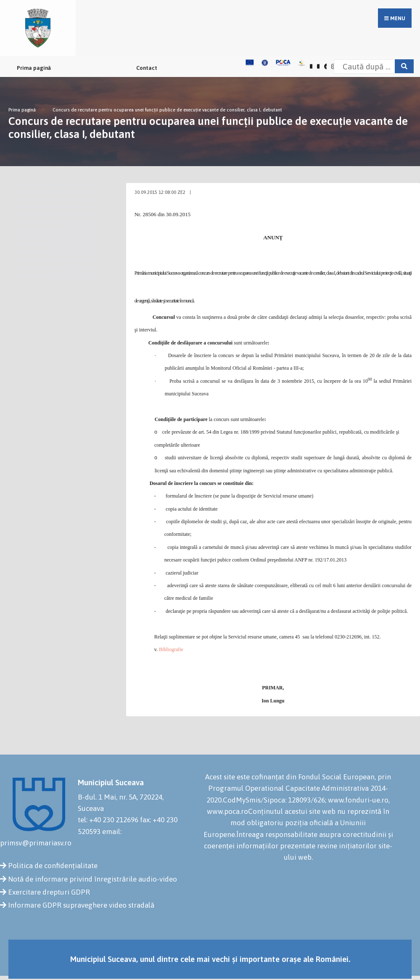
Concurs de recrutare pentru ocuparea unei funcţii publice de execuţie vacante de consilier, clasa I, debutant (167, 110)
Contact (147, 68)
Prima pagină (34, 68)
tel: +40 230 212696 (108, 820)
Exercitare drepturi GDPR (49, 892)
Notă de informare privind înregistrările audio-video (92, 879)
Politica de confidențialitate (53, 866)
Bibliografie (171, 649)
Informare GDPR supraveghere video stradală (81, 905)
